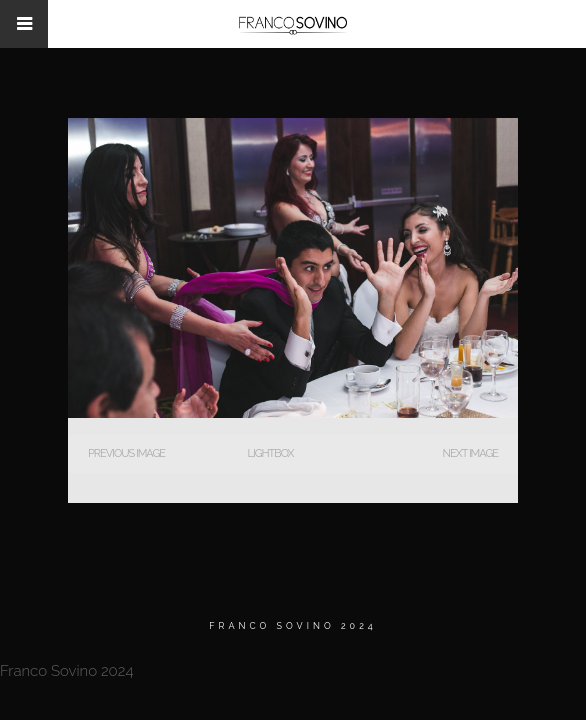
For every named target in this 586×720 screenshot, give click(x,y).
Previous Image (126, 453)
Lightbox (270, 453)
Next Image (470, 453)
